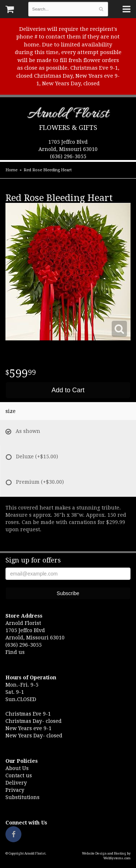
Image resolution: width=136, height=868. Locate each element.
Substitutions (22, 797)
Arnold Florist (68, 115)
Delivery (16, 783)
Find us (15, 652)
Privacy (15, 790)
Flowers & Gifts (68, 128)
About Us (17, 768)
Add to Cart (68, 390)
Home (11, 170)
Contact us (19, 775)
